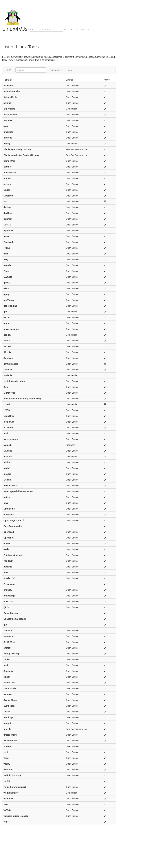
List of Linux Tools (42, 30)
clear (70, 70)
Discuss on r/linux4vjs (79, 30)
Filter (8, 70)
